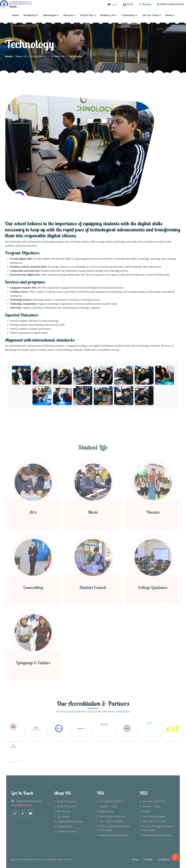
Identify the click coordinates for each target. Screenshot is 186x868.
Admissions (50, 15)
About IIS (21, 56)
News (169, 15)
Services (68, 15)
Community (128, 15)
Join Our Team (150, 15)
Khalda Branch (39, 56)
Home (15, 15)
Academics (30, 15)
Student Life (107, 15)
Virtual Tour (87, 15)
